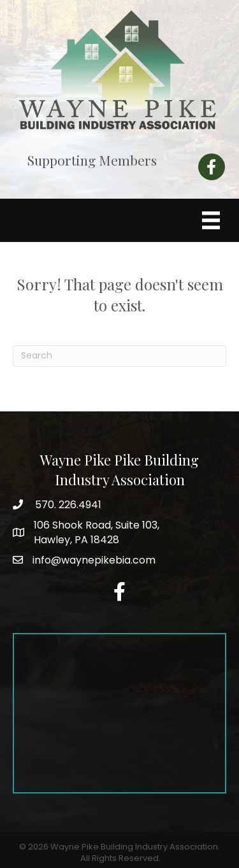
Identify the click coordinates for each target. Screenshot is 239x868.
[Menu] (211, 220)
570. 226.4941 (67, 505)
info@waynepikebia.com (94, 560)
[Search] (119, 356)
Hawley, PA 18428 (97, 532)
